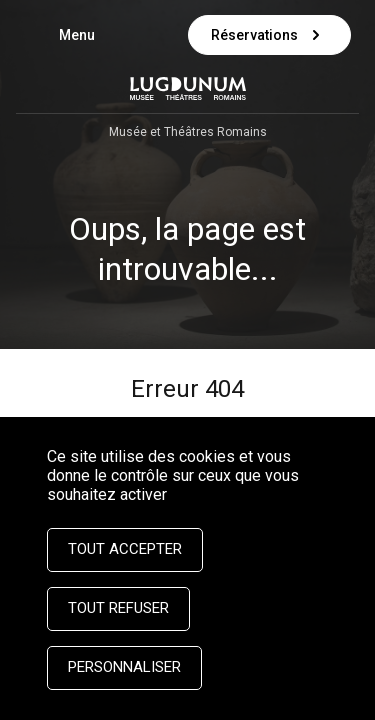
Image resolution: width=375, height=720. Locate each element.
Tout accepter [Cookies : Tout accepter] (125, 549)
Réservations (269, 35)
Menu (87, 37)
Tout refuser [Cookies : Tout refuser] (118, 608)
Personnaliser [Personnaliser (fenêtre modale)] (124, 667)
